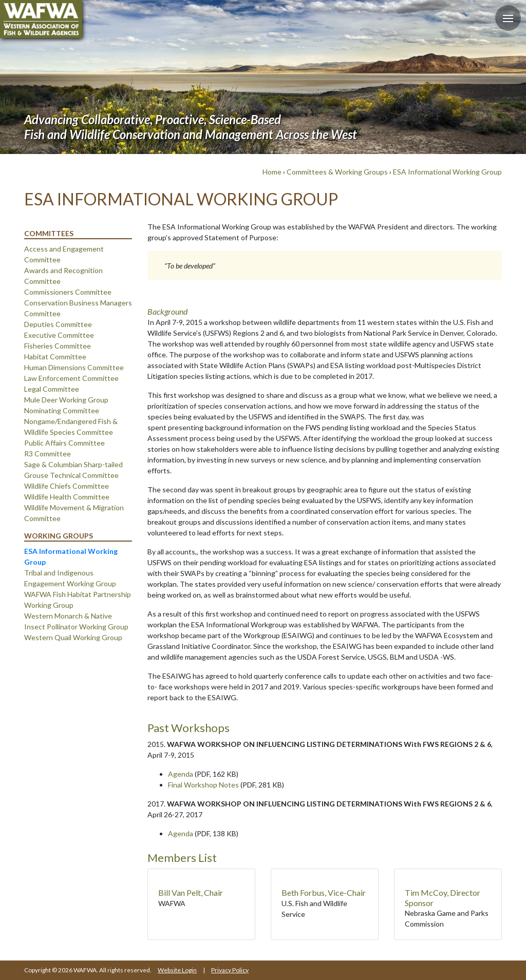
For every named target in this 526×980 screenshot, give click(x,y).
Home (272, 172)
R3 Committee (48, 454)
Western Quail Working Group (73, 637)
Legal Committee (52, 389)
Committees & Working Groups (337, 172)
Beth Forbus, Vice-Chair (324, 892)
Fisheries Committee (58, 346)
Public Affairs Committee (64, 443)
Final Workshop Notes (203, 785)
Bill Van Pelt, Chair (191, 892)
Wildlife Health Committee (67, 497)
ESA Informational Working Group (447, 172)
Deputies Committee (58, 324)
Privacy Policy (230, 970)
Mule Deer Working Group (66, 400)
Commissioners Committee (68, 292)
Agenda (181, 774)
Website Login (177, 970)
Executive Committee (59, 335)
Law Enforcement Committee (71, 378)
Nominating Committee (62, 410)
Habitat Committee (55, 357)
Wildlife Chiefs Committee (67, 486)
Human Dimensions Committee (74, 367)
